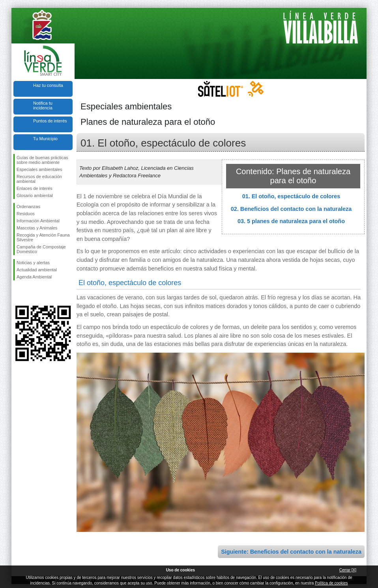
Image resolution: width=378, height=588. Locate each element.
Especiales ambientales (39, 169)
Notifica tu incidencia (43, 105)
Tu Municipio (45, 139)
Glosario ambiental (35, 195)
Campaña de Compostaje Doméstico (41, 249)
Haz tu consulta (48, 85)
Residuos (26, 214)
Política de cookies (331, 583)
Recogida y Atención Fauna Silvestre (43, 237)
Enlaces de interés (35, 188)
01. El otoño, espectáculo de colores (291, 196)
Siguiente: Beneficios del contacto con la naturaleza (291, 552)
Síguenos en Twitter (31, 293)
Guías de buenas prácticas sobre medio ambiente (42, 160)
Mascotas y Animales (37, 228)
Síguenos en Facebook (18, 293)
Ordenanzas (28, 207)
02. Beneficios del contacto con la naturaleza (291, 209)
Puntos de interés (50, 121)
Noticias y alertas (33, 263)
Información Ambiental (38, 221)
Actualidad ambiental (37, 270)
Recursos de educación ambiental (39, 179)
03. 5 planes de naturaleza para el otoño (291, 221)
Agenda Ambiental (34, 277)
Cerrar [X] (348, 570)
